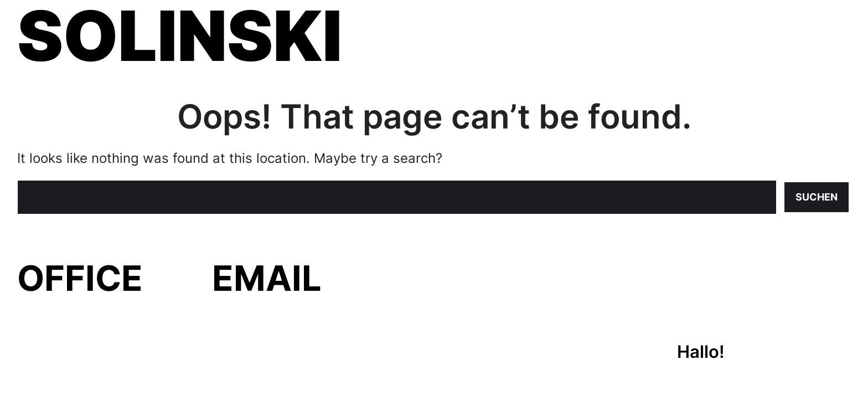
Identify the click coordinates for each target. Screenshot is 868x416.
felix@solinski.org (282, 347)
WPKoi (153, 400)
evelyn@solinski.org (291, 318)
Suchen (817, 197)
